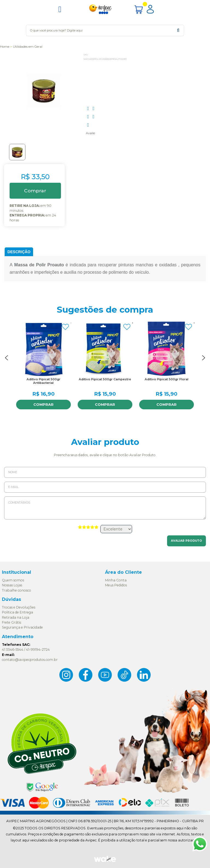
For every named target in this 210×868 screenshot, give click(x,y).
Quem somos (13, 580)
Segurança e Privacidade (22, 627)
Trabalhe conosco (17, 590)
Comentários (105, 508)
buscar (178, 30)
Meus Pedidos (116, 585)
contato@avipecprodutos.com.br (30, 660)
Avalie (90, 133)
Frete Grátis (11, 622)
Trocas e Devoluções (19, 607)
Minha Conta (116, 580)
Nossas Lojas (12, 585)
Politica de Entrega (17, 612)
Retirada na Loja (16, 617)
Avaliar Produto (186, 541)
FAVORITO (65, 327)
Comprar (43, 404)
